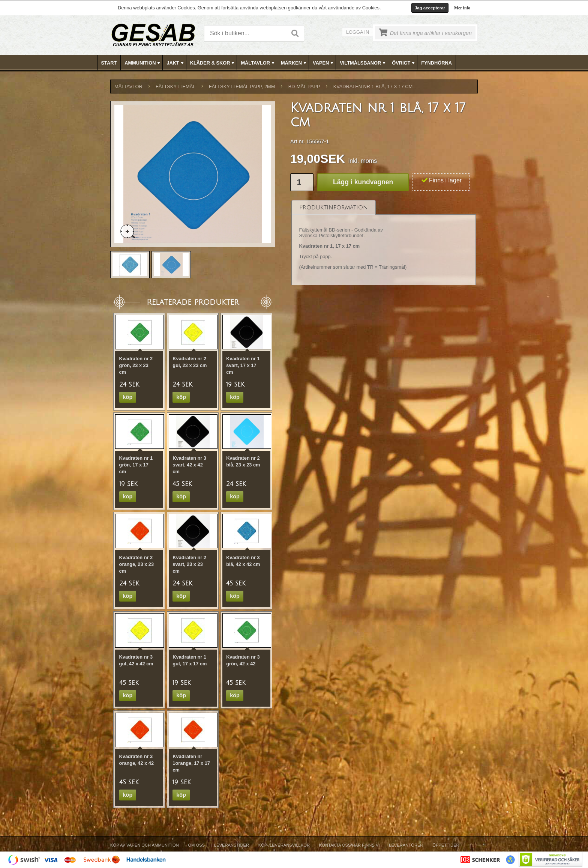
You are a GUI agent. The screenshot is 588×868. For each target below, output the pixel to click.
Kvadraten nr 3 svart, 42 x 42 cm (189, 465)
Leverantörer (406, 845)
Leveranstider (232, 845)
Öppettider (446, 845)
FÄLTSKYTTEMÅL (175, 86)
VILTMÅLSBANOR (363, 63)
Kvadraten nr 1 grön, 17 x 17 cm (136, 465)
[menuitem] (109, 63)
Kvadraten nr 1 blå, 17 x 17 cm (373, 86)
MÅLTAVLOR (258, 63)
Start (109, 63)
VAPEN (324, 63)
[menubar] (294, 63)
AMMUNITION (143, 63)
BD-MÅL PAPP (304, 86)
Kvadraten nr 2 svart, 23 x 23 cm (189, 564)
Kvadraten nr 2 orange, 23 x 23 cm (136, 564)
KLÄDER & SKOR (213, 63)
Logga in (358, 32)
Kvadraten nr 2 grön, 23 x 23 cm (136, 365)
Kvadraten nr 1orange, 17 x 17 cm (191, 763)
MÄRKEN (294, 63)
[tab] (334, 207)
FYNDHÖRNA (436, 63)
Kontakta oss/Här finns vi (349, 845)
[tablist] (384, 243)
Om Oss (196, 845)
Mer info (462, 8)
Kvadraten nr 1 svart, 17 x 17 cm (243, 365)
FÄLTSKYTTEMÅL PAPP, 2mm (242, 86)
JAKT (176, 63)
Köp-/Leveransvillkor (284, 845)
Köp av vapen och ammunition (145, 845)
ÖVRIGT (404, 63)
